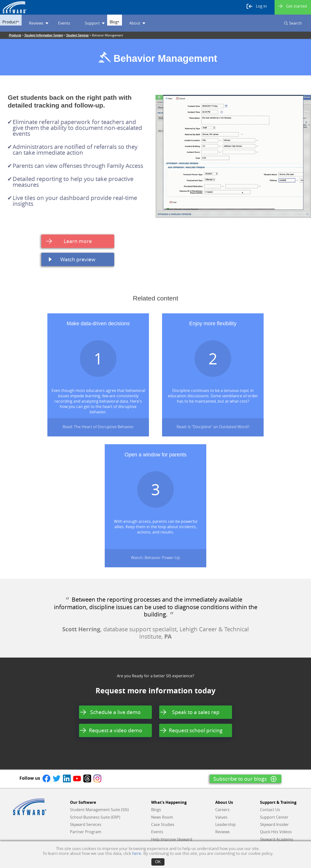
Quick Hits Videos (276, 832)
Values (221, 817)
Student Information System (44, 35)
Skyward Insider (274, 824)
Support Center (274, 817)
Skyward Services (86, 824)
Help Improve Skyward (172, 839)
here (137, 853)
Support (104, 23)
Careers (222, 810)
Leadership (225, 824)
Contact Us (270, 810)
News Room (162, 817)
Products (18, 23)
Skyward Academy (276, 839)
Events (74, 23)
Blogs (132, 23)
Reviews (48, 23)
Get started (293, 6)
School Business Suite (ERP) (95, 817)
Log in (257, 6)
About (157, 23)
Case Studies (163, 824)
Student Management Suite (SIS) (99, 810)
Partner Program (86, 832)
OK (158, 862)
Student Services (77, 35)
